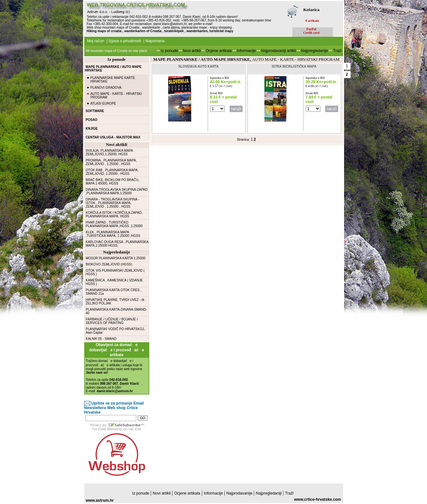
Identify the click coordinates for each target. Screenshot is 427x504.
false (217, 109)
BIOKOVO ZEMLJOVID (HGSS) (109, 264)
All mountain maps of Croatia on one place (116, 51)
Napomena (155, 41)
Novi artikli (192, 51)
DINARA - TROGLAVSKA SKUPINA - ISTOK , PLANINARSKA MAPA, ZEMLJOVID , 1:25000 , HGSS (113, 203)
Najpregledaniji (269, 493)
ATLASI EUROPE (103, 103)
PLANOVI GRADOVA (106, 88)
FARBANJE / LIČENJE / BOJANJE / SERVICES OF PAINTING (112, 321)
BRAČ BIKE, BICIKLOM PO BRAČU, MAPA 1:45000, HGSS (113, 182)
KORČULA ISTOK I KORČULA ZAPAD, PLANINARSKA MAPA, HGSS (114, 214)
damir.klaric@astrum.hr (170, 24)
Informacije (246, 51)
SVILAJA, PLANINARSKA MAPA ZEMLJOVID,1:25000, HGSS (109, 152)
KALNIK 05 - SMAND (101, 339)
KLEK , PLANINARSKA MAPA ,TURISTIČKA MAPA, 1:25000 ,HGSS (113, 234)
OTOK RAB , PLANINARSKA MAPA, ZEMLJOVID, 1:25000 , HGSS (112, 172)
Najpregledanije (315, 51)
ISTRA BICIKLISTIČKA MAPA (294, 66)
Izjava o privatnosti (125, 41)
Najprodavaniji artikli (279, 51)
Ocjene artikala (219, 51)
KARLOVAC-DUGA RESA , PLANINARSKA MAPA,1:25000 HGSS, (117, 244)
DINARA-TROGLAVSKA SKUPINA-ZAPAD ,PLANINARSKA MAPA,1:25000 (117, 191)
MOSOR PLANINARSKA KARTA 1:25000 (116, 258)
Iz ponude (169, 51)
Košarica (312, 10)
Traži (337, 51)
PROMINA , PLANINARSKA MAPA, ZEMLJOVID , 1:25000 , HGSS (111, 162)
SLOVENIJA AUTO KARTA (199, 66)
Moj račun (96, 41)
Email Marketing (110, 429)
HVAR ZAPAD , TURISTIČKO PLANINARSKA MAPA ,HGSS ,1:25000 (114, 224)
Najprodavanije (240, 493)
